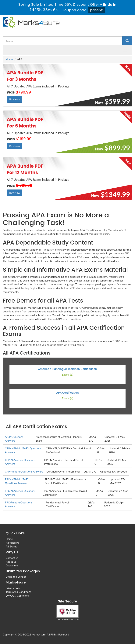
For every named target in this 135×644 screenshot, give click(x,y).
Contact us (12, 558)
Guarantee (12, 565)
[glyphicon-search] (127, 41)
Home (9, 59)
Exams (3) (67, 375)
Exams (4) (67, 398)
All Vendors (12, 543)
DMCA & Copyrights (18, 596)
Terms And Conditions (18, 592)
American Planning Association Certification (67, 369)
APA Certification (67, 393)
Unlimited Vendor (16, 577)
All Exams (11, 546)
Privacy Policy (14, 588)
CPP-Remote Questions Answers (24, 471)
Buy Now (15, 99)
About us (11, 562)
